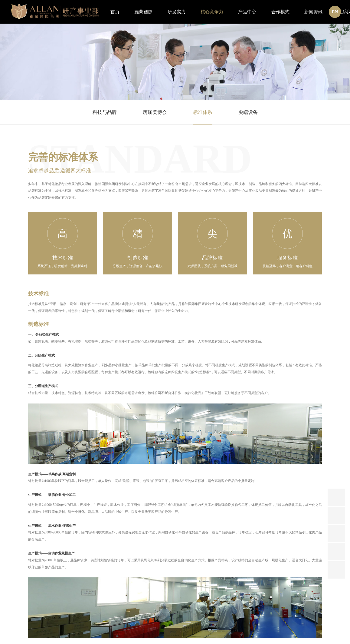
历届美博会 (155, 112)
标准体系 (203, 112)
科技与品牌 (105, 112)
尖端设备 (248, 112)
